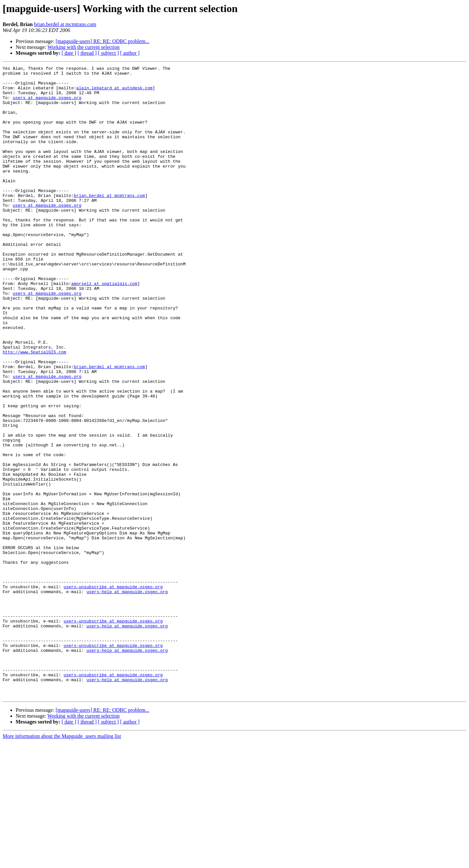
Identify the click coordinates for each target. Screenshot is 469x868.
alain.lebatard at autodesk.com (114, 93)
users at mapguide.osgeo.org (47, 104)
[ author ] (130, 53)
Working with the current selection (83, 47)
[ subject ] (108, 53)
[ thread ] (87, 53)
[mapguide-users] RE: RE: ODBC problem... (103, 41)
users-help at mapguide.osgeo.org (127, 697)
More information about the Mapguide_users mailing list (62, 862)
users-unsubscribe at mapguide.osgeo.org (113, 691)
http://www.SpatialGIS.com (34, 410)
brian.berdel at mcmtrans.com (65, 24)
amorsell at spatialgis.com (104, 327)
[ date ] (69, 53)
